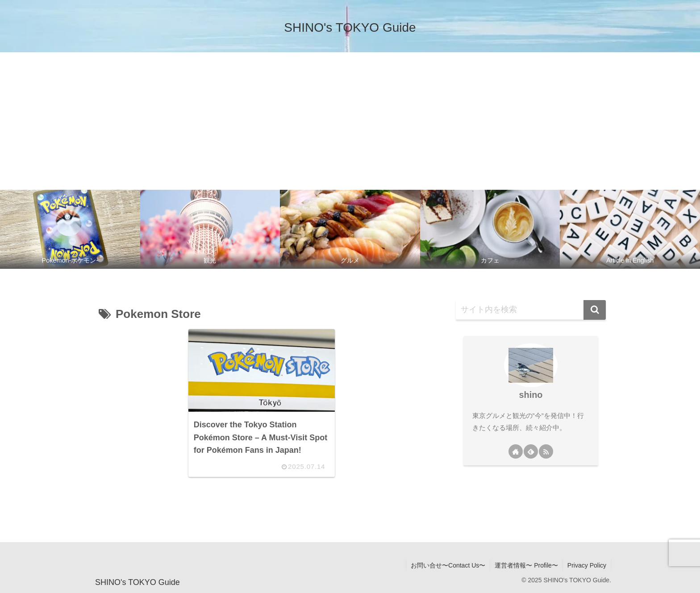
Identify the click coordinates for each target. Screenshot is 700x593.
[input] (531, 310)
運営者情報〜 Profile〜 (526, 565)
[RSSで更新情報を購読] (546, 451)
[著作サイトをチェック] (516, 451)
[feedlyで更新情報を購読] (531, 451)
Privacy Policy (587, 565)
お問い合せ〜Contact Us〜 (448, 565)
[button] (595, 310)
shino (531, 395)
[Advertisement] (350, 119)
